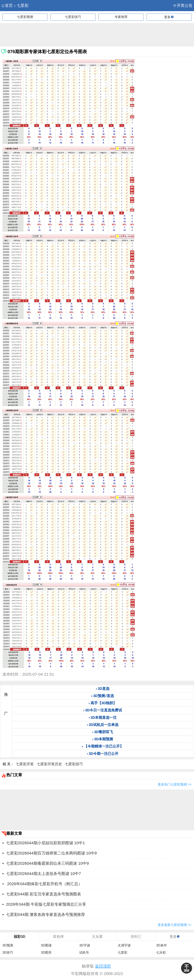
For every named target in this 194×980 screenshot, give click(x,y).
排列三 (136, 937)
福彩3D (19, 937)
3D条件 (161, 945)
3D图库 (46, 953)
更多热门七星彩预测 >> (175, 784)
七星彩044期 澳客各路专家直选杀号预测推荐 (46, 915)
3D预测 (8, 945)
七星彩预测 (25, 17)
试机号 (84, 953)
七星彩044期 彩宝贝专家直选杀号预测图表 (44, 894)
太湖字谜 (124, 945)
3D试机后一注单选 (104, 725)
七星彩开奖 (25, 764)
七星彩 (21, 5)
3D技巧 (8, 953)
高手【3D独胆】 (104, 703)
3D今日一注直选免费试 (104, 710)
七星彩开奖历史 (49, 764)
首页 (7, 5)
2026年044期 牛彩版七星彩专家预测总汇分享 (46, 904)
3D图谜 (46, 945)
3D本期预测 (104, 739)
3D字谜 (85, 945)
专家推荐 (121, 17)
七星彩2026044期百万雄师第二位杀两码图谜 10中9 (51, 853)
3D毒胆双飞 (104, 732)
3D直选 (104, 689)
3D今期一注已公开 (104, 754)
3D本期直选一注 (104, 717)
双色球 (58, 937)
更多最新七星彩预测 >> (175, 925)
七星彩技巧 (73, 17)
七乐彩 (161, 953)
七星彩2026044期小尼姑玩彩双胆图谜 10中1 (46, 843)
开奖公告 (183, 5)
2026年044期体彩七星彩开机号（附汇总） (44, 884)
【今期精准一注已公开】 (104, 746)
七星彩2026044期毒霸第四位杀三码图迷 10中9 (48, 863)
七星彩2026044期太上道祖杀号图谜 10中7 (44, 874)
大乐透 (97, 937)
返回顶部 (103, 966)
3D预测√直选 (104, 696)
